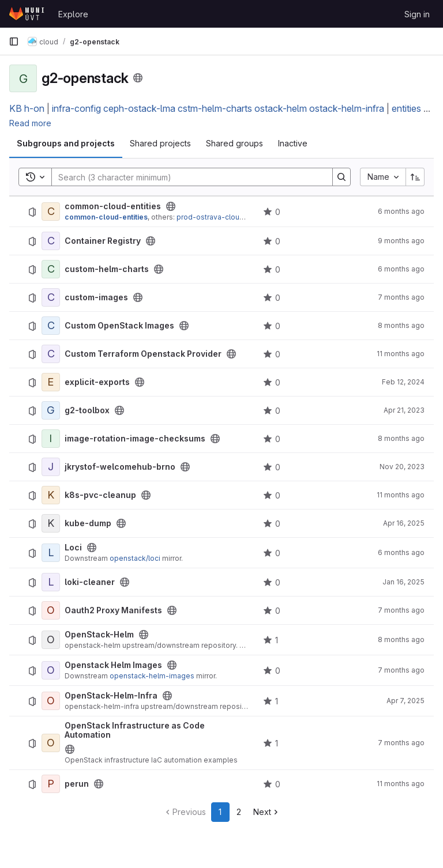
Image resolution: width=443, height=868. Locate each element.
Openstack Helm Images (113, 665)
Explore (73, 14)
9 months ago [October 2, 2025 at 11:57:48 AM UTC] (401, 241)
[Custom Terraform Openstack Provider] (51, 354)
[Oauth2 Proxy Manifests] (51, 610)
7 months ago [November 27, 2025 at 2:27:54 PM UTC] (401, 743)
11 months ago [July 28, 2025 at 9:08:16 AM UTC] (401, 784)
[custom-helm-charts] (51, 269)
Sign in (417, 14)
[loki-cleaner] (51, 582)
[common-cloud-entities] (51, 212)
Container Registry (103, 241)
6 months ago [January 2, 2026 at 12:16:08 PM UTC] (401, 211)
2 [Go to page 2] (239, 812)
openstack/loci (135, 558)
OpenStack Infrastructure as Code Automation (135, 730)
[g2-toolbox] (51, 410)
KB (16, 108)
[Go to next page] (267, 812)
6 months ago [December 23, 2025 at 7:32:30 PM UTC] (401, 552)
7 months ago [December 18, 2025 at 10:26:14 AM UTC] (401, 610)
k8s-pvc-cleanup (100, 495)
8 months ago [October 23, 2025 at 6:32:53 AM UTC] (401, 639)
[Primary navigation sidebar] (14, 41)
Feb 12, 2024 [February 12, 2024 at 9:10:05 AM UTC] (403, 382)
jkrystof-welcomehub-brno (120, 467)
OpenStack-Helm (99, 635)
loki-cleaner (90, 582)
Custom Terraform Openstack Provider (143, 354)
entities (406, 108)
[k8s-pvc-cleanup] (51, 495)
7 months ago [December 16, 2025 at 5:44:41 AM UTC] (401, 297)
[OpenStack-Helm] (51, 640)
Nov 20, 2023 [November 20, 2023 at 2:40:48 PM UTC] (402, 467)
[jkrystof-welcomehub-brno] (51, 467)
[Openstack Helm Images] (51, 670)
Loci (73, 548)
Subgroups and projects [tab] (66, 143)
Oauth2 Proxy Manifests (113, 610)
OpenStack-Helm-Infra (111, 696)
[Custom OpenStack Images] (51, 326)
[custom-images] (51, 297)
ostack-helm (281, 108)
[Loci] (51, 553)
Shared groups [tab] (234, 143)
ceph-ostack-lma (139, 108)
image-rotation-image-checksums (135, 439)
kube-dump (88, 523)
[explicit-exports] (51, 382)
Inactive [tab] (293, 143)
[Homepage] (28, 14)
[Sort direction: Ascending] (415, 177)
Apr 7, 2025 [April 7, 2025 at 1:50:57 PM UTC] (406, 701)
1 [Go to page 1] (220, 812)
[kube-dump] (51, 523)
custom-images (96, 297)
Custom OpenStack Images (119, 326)
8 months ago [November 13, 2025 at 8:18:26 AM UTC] (401, 438)
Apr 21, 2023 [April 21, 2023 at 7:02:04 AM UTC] (404, 410)
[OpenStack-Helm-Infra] (51, 701)
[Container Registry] (51, 241)
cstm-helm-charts (215, 108)
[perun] (51, 784)
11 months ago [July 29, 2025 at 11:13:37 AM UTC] (401, 495)
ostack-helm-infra (347, 108)
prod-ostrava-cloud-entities (225, 217)
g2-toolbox (87, 410)
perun (77, 784)
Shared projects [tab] (160, 143)
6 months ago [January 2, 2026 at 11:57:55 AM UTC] (401, 269)
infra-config (76, 108)
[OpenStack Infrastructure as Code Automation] (51, 743)
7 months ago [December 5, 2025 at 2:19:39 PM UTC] (401, 670)
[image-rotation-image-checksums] (51, 439)
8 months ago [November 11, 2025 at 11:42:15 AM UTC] (401, 325)
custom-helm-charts (107, 269)
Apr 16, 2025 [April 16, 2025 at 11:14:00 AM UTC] (404, 523)
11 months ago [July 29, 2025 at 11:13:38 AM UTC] (401, 354)
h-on (34, 108)
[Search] (186, 177)
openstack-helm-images (152, 676)
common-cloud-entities (113, 206)
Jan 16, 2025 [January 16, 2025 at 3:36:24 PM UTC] (403, 582)
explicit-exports (97, 382)
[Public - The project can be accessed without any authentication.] (171, 206)
